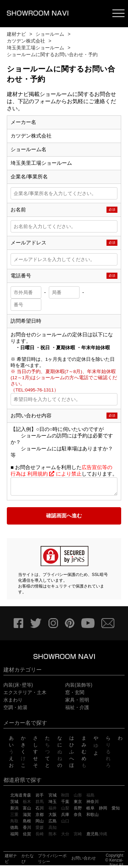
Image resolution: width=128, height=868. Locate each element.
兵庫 (65, 817)
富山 (27, 811)
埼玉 (53, 804)
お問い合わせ (84, 861)
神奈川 (93, 804)
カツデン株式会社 (26, 41)
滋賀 (27, 817)
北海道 (16, 798)
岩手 (40, 798)
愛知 (116, 811)
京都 (40, 817)
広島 (53, 824)
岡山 (40, 824)
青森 (27, 798)
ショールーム (50, 34)
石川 (40, 811)
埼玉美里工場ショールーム (35, 48)
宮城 (53, 798)
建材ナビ (16, 34)
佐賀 (27, 837)
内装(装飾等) (79, 688)
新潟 (14, 811)
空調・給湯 (15, 710)
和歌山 (93, 817)
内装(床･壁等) (18, 688)
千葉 (65, 804)
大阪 (53, 817)
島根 (27, 824)
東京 (78, 804)
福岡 (14, 837)
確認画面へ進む (64, 518)
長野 (78, 811)
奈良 (78, 817)
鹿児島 (93, 837)
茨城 (14, 804)
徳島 (14, 830)
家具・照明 (77, 703)
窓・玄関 (75, 695)
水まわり (13, 703)
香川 (27, 830)
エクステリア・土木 (25, 695)
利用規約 (41, 474)
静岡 (103, 811)
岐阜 (90, 811)
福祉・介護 (77, 710)
